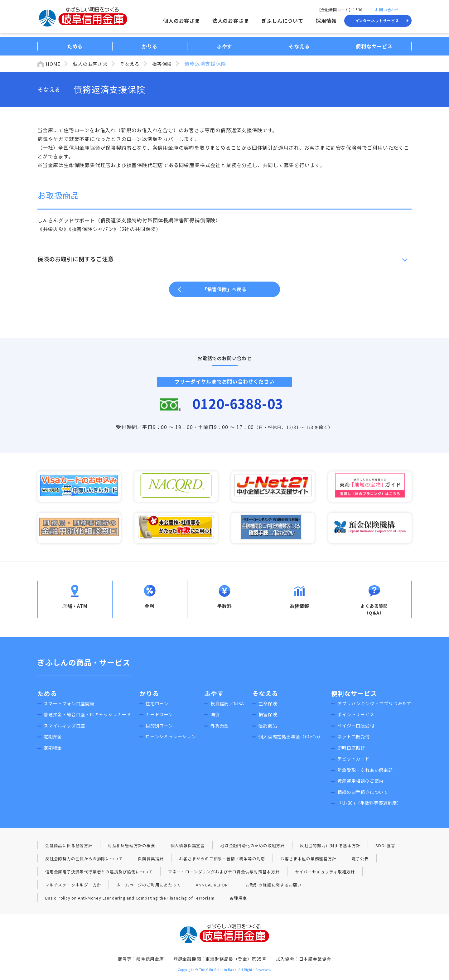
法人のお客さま (231, 21)
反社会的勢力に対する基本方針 (330, 849)
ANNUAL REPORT (213, 888)
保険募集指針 (151, 862)
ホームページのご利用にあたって (148, 888)
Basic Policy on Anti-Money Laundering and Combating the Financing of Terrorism (130, 901)
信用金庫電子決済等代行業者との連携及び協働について (99, 875)
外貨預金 (220, 729)
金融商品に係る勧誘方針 (69, 849)
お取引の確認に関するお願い (274, 888)
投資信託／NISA (227, 707)
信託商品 (268, 729)
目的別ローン (159, 729)
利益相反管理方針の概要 (132, 849)
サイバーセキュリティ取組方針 (325, 875)
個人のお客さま (181, 21)
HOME (54, 64)
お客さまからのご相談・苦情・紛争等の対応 (222, 862)
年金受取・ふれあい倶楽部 (365, 773)
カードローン (159, 718)
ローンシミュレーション (171, 740)
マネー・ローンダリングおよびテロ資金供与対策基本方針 (224, 875)
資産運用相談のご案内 (360, 784)
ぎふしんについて (282, 21)
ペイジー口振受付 (356, 729)
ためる (47, 696)
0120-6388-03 (239, 404)
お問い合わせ (387, 10)
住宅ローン (157, 707)
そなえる (134, 64)
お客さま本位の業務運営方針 (308, 862)
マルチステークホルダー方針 (73, 888)
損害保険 (167, 64)
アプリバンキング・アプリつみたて (374, 707)
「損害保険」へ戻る (224, 289)
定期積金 (53, 751)
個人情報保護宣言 (188, 849)
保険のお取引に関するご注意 (75, 259)
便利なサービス (354, 696)
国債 (215, 718)
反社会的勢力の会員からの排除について (84, 862)
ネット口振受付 (354, 740)
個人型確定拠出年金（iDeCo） (291, 740)
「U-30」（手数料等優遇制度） (369, 806)
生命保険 (268, 707)
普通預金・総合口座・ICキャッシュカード (87, 718)
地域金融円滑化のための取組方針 (252, 849)
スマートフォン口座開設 (69, 707)
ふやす (214, 696)
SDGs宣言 (385, 849)
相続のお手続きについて (363, 795)
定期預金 (53, 740)
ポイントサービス (356, 718)
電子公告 (360, 862)
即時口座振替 (351, 751)
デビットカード (354, 762)
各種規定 (239, 901)
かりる (149, 696)
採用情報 (326, 21)
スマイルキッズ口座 (64, 729)
